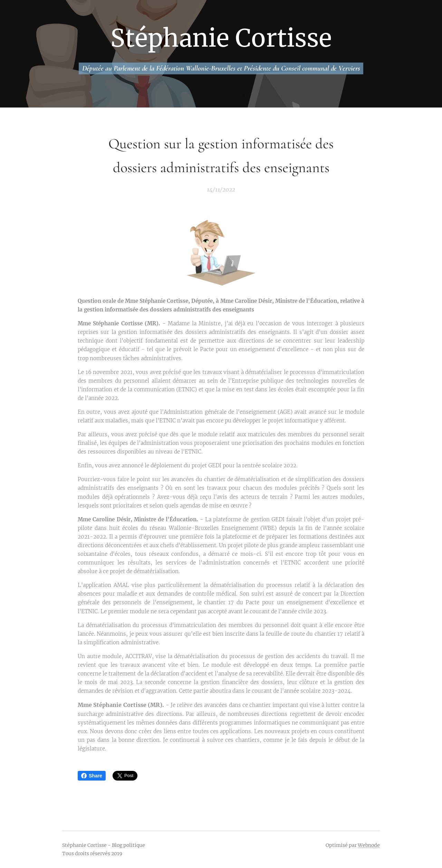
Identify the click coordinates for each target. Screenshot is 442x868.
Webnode (369, 845)
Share (92, 776)
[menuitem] (191, 95)
